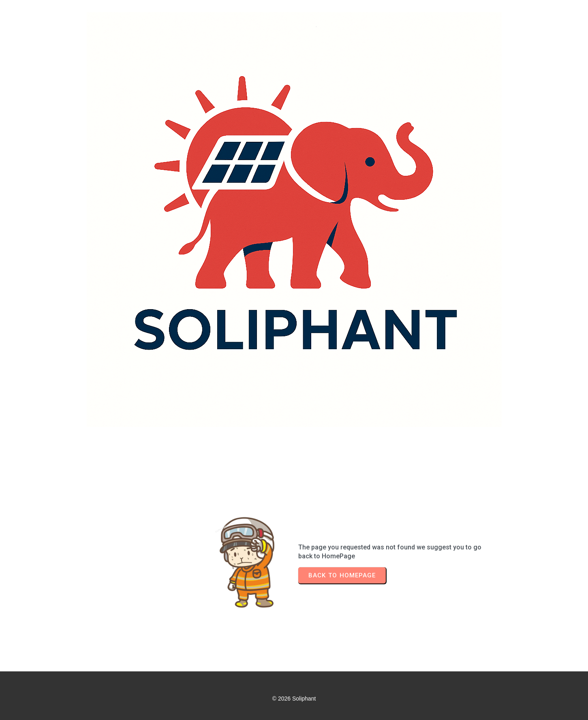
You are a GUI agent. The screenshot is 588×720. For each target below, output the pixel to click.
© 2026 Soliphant (294, 699)
